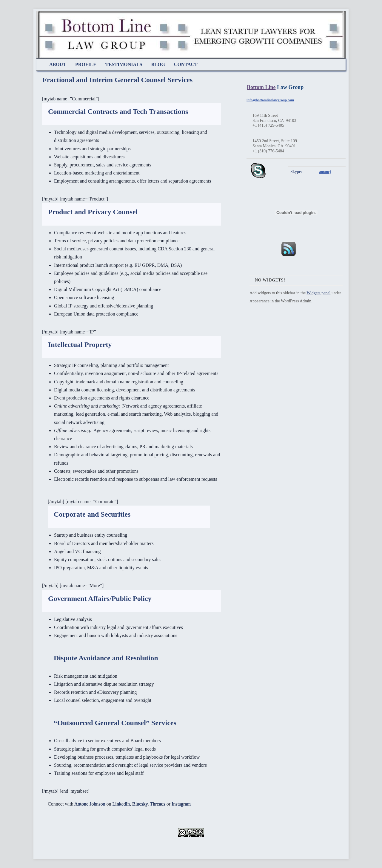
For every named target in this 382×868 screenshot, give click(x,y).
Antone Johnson (90, 804)
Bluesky (140, 804)
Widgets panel (318, 293)
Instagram (181, 804)
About (58, 64)
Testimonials (124, 64)
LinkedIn (121, 804)
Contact (186, 64)
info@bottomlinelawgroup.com (270, 100)
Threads (158, 804)
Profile (86, 64)
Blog (158, 64)
